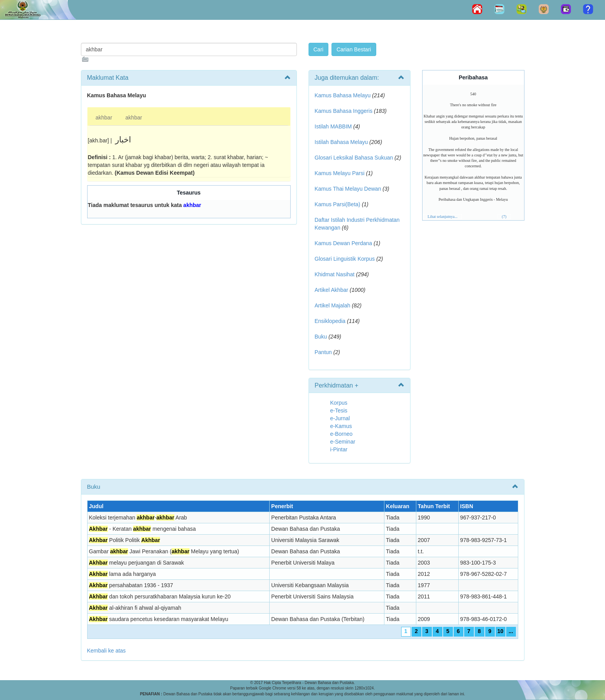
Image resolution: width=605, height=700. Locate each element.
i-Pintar (339, 449)
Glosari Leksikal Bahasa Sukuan (354, 158)
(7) (504, 217)
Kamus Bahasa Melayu (344, 95)
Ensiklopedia (330, 321)
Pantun (323, 352)
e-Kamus (341, 426)
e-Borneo (342, 434)
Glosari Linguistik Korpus (345, 259)
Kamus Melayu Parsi (340, 173)
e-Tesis (339, 411)
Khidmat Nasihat (335, 274)
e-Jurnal (340, 418)
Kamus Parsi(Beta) (338, 204)
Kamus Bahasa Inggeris (344, 111)
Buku (321, 337)
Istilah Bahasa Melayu (341, 142)
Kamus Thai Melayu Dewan (348, 189)
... (511, 631)
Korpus (339, 403)
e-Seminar (343, 442)
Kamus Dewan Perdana (344, 243)
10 (500, 631)
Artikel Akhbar (331, 290)
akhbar (104, 118)
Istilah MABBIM (333, 126)
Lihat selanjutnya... (443, 217)
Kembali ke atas (107, 651)
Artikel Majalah (333, 305)
